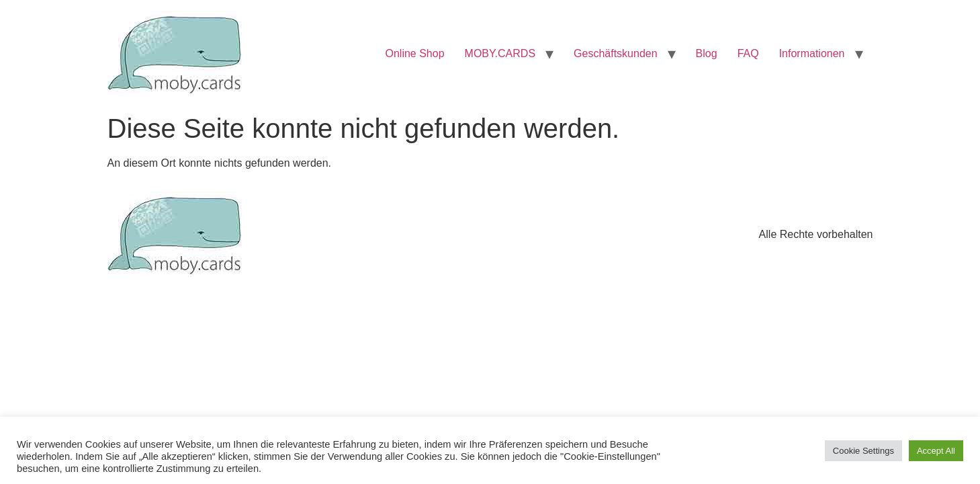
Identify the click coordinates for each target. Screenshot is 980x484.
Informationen (812, 53)
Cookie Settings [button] (863, 451)
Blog (707, 53)
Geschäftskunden (616, 53)
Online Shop (415, 53)
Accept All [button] (936, 451)
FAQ (748, 53)
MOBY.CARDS (500, 53)
